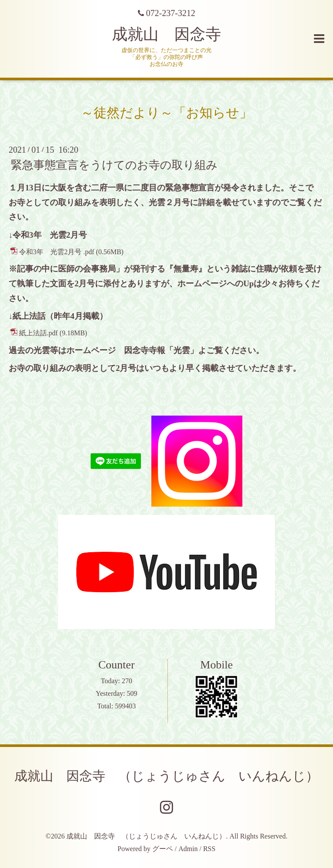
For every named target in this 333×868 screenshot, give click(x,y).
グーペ (163, 849)
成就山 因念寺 (166, 34)
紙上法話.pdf (38, 333)
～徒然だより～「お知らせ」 (166, 113)
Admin (188, 849)
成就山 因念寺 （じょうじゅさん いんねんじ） (166, 776)
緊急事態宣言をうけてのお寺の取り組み (114, 165)
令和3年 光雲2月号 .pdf (57, 252)
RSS (209, 849)
